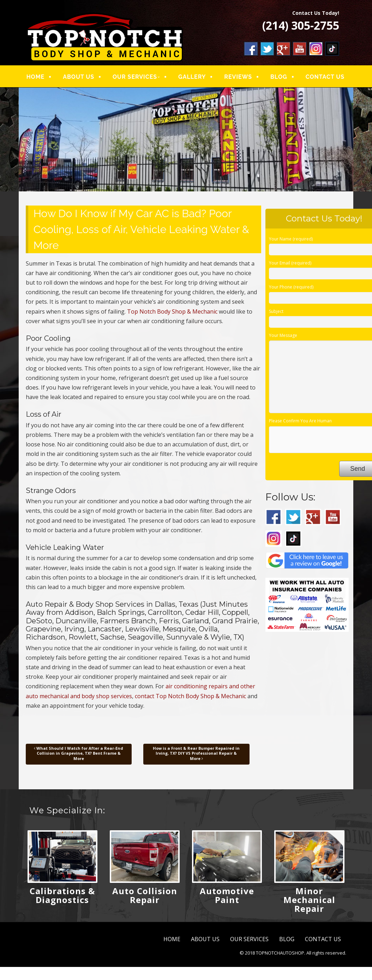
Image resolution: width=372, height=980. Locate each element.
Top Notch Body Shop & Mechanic (172, 311)
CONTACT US (324, 77)
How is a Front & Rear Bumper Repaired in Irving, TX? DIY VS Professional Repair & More (196, 753)
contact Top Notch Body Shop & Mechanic (190, 696)
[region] (186, 139)
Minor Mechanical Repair (309, 900)
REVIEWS (238, 77)
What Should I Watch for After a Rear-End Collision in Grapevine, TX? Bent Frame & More (79, 753)
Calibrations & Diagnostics (62, 895)
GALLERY (192, 77)
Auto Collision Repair (145, 895)
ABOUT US (79, 77)
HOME (35, 77)
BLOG (278, 77)
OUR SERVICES (134, 77)
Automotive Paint (227, 895)
